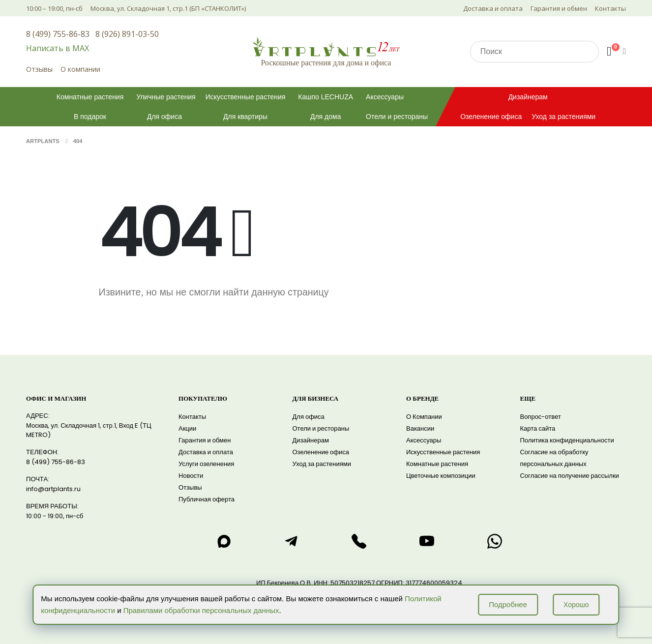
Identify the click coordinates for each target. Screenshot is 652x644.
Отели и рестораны (397, 117)
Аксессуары (385, 97)
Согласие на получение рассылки (569, 476)
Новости (191, 476)
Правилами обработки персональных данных (201, 610)
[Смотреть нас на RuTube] (427, 541)
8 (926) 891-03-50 (127, 34)
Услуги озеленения (206, 464)
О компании (80, 69)
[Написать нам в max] (224, 541)
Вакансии (420, 428)
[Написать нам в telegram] (292, 541)
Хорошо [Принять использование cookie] (576, 605)
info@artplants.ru (53, 489)
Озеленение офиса (491, 117)
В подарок (90, 117)
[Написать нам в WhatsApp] (495, 541)
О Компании (424, 417)
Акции (187, 428)
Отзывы (39, 69)
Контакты (610, 8)
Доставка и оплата (493, 8)
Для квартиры (245, 117)
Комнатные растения (90, 97)
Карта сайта (537, 428)
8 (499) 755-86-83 (58, 34)
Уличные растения (166, 97)
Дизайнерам (528, 97)
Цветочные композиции (441, 476)
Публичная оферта (207, 499)
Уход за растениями (563, 117)
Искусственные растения (246, 97)
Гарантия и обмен (559, 8)
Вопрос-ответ (540, 417)
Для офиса (164, 117)
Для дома (326, 117)
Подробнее (508, 604)
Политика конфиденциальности (567, 440)
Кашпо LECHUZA (326, 97)
